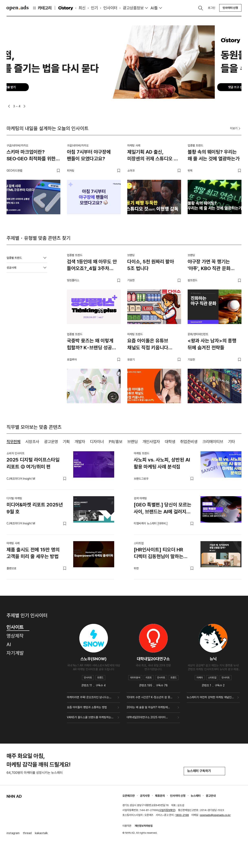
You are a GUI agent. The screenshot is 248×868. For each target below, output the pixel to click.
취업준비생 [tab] (189, 442)
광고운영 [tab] (51, 442)
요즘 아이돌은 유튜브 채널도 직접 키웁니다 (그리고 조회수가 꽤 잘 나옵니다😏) (149, 345)
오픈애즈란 (128, 796)
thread (27, 833)
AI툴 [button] (154, 8)
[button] (9, 106)
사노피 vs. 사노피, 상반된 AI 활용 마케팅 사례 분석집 (162, 463)
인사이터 (110, 8)
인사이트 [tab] (18, 627)
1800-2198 (182, 815)
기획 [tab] (66, 442)
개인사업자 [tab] (151, 442)
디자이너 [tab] (97, 442)
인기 (94, 8)
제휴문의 (160, 796)
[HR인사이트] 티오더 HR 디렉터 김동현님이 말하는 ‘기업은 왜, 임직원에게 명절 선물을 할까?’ (161, 554)
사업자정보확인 (167, 810)
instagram (13, 833)
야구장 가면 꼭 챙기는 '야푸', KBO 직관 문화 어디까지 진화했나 (209, 266)
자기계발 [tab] (15, 653)
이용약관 (127, 826)
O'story (66, 8)
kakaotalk (41, 833)
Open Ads (18, 8)
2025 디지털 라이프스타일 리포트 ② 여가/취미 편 (33, 463)
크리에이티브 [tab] (213, 442)
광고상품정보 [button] (133, 8)
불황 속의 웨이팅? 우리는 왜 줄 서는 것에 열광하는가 (214, 155)
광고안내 (211, 796)
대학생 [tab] (170, 442)
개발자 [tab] (80, 442)
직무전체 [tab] (13, 442)
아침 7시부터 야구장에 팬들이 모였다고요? (89, 155)
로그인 (211, 8)
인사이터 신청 (230, 8)
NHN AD (14, 796)
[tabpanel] (124, 512)
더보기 (236, 128)
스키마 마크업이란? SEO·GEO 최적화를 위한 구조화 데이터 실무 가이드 (32, 156)
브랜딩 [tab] (132, 442)
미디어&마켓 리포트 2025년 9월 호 (35, 508)
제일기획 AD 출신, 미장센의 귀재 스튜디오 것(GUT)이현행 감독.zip (153, 156)
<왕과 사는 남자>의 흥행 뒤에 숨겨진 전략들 (212, 344)
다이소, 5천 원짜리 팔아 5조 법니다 (151, 265)
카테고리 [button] (42, 8)
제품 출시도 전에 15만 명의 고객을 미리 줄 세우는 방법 (33, 553)
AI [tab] (9, 644)
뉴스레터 (196, 796)
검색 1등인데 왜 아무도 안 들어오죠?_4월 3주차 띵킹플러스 (92, 266)
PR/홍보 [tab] (116, 442)
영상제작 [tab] (15, 636)
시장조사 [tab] (32, 442)
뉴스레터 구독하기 (204, 771)
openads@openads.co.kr (215, 815)
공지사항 (145, 796)
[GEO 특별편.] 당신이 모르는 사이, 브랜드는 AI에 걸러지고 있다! (163, 509)
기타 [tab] (231, 442)
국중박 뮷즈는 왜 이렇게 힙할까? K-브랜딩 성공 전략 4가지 (90, 345)
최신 (82, 8)
